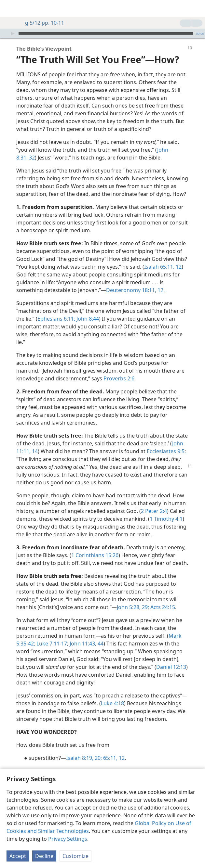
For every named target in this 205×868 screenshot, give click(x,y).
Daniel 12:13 (171, 657)
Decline (44, 856)
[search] (197, 8)
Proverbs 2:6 (119, 369)
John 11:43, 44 (86, 634)
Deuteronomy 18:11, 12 (135, 280)
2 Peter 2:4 (154, 501)
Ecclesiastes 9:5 (166, 441)
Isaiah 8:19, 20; (84, 748)
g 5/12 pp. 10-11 (41, 23)
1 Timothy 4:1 (166, 509)
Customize (75, 856)
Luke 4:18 (112, 694)
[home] (10, 8)
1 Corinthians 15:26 (95, 545)
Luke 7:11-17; (52, 634)
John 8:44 (87, 309)
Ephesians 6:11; (56, 309)
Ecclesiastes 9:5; (95, 761)
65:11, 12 (113, 748)
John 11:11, (129, 761)
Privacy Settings (68, 839)
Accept (18, 856)
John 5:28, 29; (133, 597)
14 (34, 441)
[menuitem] (10, 8)
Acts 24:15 (162, 597)
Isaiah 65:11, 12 (163, 257)
